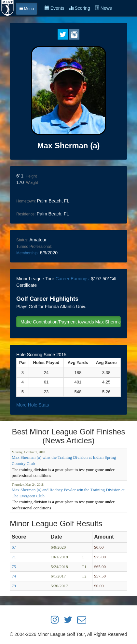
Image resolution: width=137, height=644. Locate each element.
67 (14, 547)
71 (14, 557)
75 (14, 567)
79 (14, 586)
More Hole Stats (33, 405)
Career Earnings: (73, 279)
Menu (27, 9)
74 (14, 576)
